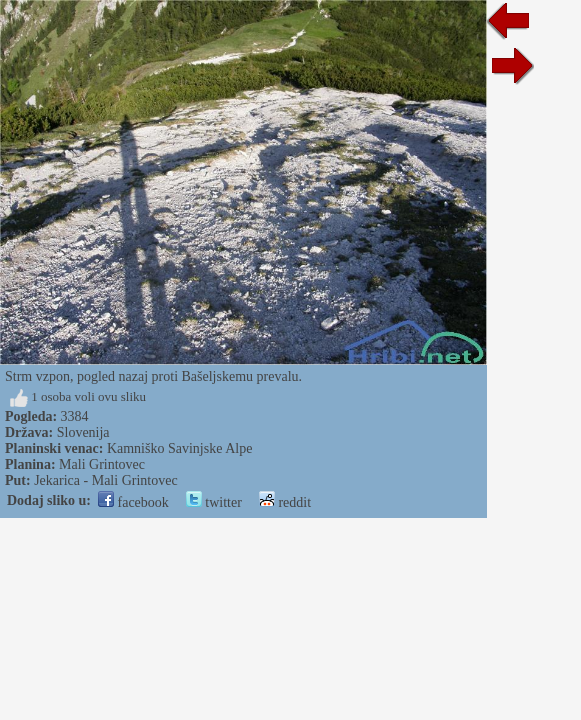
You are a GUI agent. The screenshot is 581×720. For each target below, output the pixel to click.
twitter (214, 502)
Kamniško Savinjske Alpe (179, 448)
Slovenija (83, 432)
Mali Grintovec (102, 464)
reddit (285, 502)
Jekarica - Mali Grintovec (105, 480)
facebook (133, 502)
